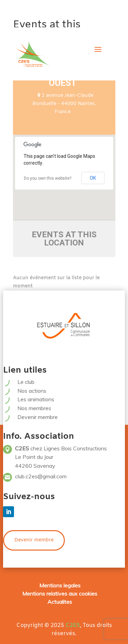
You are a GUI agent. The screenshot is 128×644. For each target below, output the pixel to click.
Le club (26, 382)
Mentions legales (60, 585)
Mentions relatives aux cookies (60, 594)
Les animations (36, 399)
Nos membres (34, 408)
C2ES (73, 625)
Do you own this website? (48, 178)
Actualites (60, 602)
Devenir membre (38, 417)
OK (93, 178)
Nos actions (32, 391)
